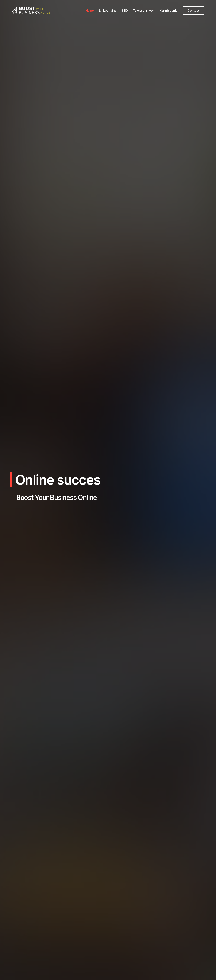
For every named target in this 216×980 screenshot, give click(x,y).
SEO (125, 10)
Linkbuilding (108, 10)
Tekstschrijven (144, 10)
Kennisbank (168, 10)
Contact (193, 10)
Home (90, 10)
